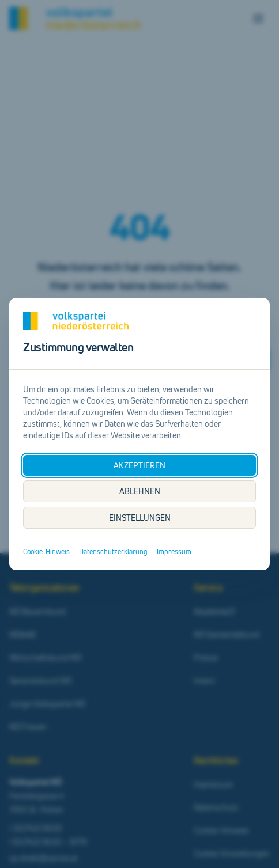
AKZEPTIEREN (139, 465)
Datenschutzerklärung (113, 552)
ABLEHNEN (140, 491)
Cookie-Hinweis (46, 552)
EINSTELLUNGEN (140, 518)
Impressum (174, 552)
